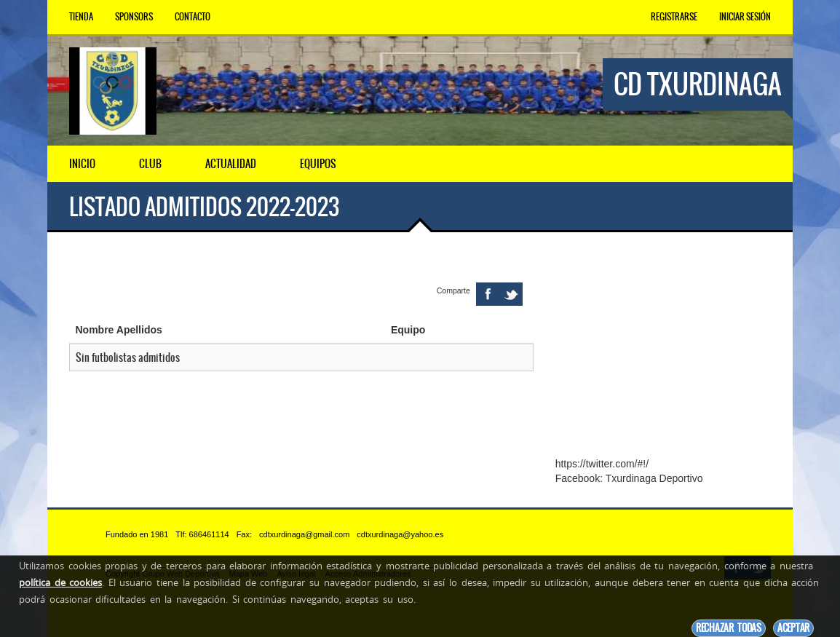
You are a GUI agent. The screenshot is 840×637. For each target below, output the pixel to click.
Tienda (81, 17)
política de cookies (60, 582)
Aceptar (793, 628)
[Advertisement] (663, 355)
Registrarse (674, 17)
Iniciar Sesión (745, 17)
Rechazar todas (729, 628)
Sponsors (134, 17)
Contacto (193, 17)
